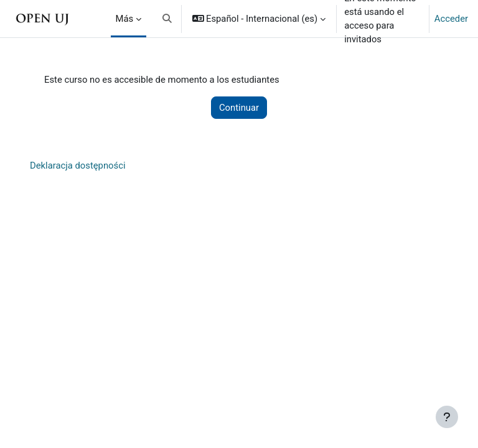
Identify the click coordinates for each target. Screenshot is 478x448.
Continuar (239, 108)
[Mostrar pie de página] (447, 417)
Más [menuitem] (125, 19)
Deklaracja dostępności (78, 166)
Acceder (451, 19)
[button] (167, 19)
